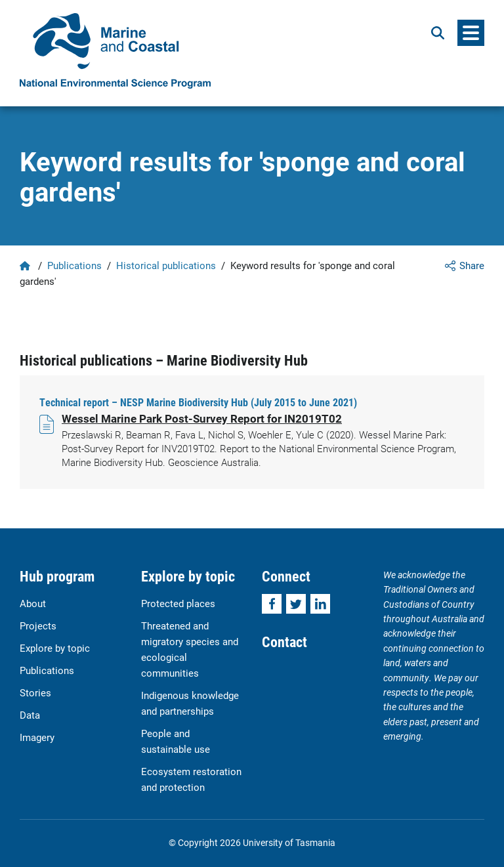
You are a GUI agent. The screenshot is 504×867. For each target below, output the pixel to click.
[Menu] (471, 33)
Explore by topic (55, 648)
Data (30, 715)
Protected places (178, 603)
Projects (38, 625)
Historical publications (166, 265)
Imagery (37, 737)
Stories (35, 692)
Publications (74, 265)
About (33, 603)
